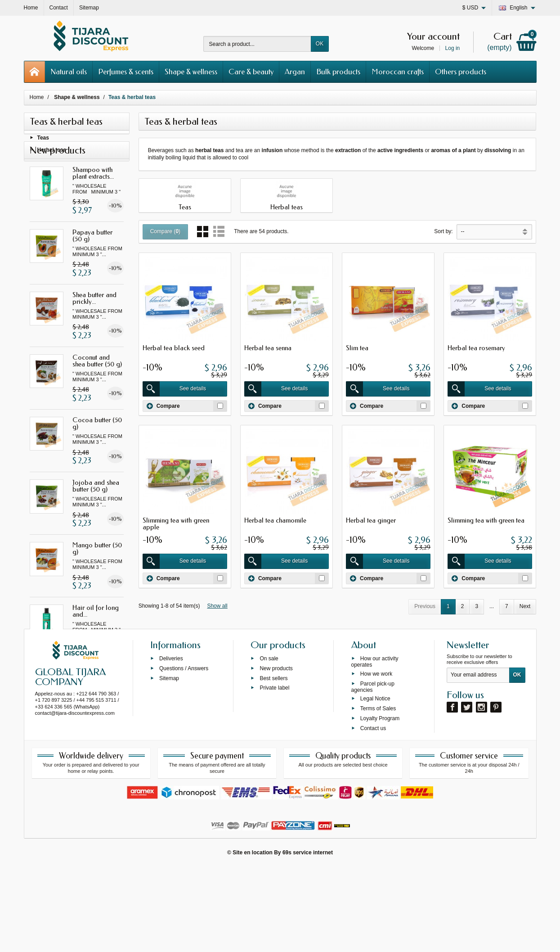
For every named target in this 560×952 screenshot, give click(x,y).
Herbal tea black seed (174, 348)
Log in (453, 48)
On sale (269, 743)
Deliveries (171, 743)
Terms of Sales (378, 793)
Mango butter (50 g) (97, 576)
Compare (163, 406)
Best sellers (273, 763)
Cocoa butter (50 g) (97, 451)
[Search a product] (257, 44)
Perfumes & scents (126, 72)
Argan (295, 72)
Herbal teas (52, 152)
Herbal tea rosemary (476, 348)
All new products (76, 694)
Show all (217, 606)
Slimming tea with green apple (176, 524)
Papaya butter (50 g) (92, 263)
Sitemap (169, 763)
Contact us (373, 812)
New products (276, 753)
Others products (461, 72)
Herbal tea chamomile (275, 520)
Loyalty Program (380, 803)
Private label (274, 772)
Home (37, 97)
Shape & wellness (191, 72)
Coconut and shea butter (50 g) (97, 388)
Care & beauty (251, 72)
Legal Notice (375, 783)
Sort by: (443, 231)
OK (320, 44)
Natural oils (69, 72)
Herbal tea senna (268, 348)
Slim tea (357, 348)
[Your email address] (478, 760)
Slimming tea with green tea (486, 520)
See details (174, 389)
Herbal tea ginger (371, 520)
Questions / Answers (184, 753)
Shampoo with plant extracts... (93, 200)
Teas (43, 140)
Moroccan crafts (398, 72)
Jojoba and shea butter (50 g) (96, 513)
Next (525, 606)
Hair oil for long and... (96, 638)
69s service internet (308, 937)
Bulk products (338, 72)
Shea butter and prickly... (94, 326)
